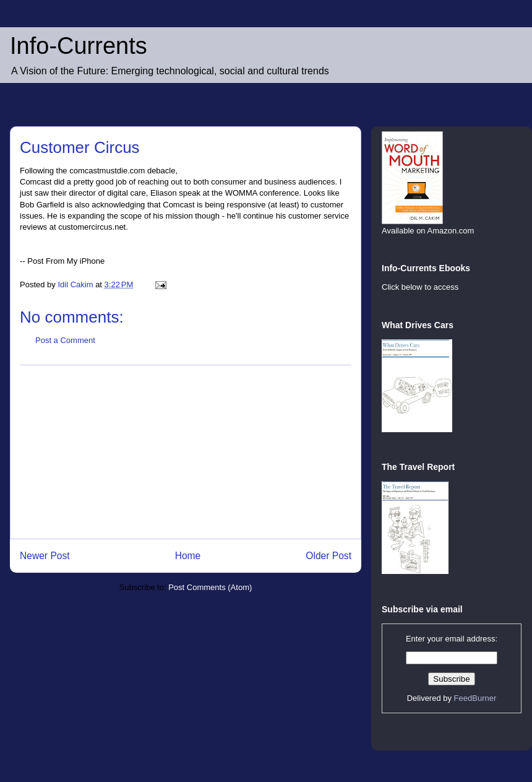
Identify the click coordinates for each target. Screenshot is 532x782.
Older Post (328, 556)
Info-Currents (79, 46)
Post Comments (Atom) (210, 587)
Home (188, 556)
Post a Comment (65, 340)
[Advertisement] (186, 452)
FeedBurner (475, 698)
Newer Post (45, 556)
